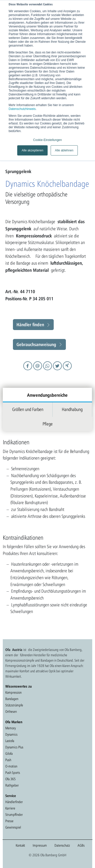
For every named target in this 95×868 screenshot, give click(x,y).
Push (8, 760)
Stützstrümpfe (14, 705)
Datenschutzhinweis (22, 109)
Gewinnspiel (13, 827)
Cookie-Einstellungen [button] (48, 140)
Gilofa (9, 753)
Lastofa (10, 741)
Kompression (13, 692)
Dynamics (11, 734)
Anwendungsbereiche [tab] (47, 395)
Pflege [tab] (48, 424)
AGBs (81, 845)
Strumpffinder (14, 815)
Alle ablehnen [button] (64, 150)
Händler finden (30, 324)
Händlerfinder (14, 802)
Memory (11, 728)
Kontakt (20, 845)
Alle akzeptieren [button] (32, 150)
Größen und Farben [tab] (28, 409)
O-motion (11, 766)
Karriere (10, 808)
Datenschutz (62, 845)
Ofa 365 (11, 779)
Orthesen (11, 712)
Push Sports (13, 773)
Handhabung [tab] (72, 409)
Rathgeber (12, 785)
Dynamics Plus (14, 747)
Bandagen (12, 699)
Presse (9, 821)
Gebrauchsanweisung (36, 344)
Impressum (40, 845)
